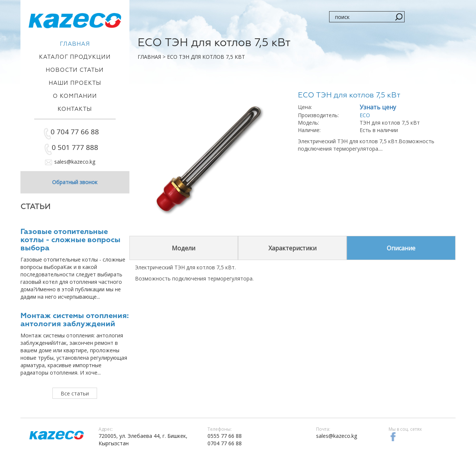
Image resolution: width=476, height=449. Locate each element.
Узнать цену (378, 107)
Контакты (75, 109)
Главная (149, 57)
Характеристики (292, 248)
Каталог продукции (75, 57)
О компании (75, 96)
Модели (184, 248)
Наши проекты (75, 83)
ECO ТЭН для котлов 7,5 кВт (206, 57)
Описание (401, 248)
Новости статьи (75, 70)
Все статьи (75, 393)
